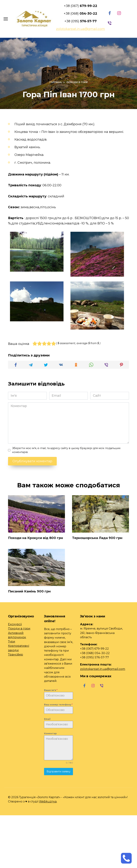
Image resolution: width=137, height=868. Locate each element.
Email (47, 719)
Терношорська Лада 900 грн (97, 538)
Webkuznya (48, 801)
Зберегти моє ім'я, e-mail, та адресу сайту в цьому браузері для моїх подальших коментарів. (66, 450)
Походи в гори (19, 628)
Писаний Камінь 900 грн (29, 591)
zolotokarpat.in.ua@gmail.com (103, 669)
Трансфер (16, 654)
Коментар (50, 733)
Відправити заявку (59, 771)
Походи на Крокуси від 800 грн (35, 538)
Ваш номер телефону (58, 704)
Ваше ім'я (51, 690)
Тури (12, 641)
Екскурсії (15, 624)
